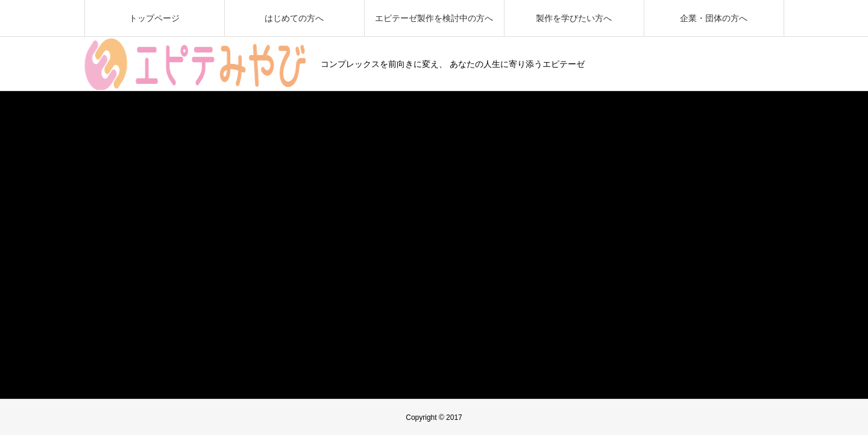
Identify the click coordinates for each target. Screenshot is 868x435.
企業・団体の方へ (714, 18)
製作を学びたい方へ (574, 18)
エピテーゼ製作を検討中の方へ (434, 18)
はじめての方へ (294, 18)
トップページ (154, 18)
